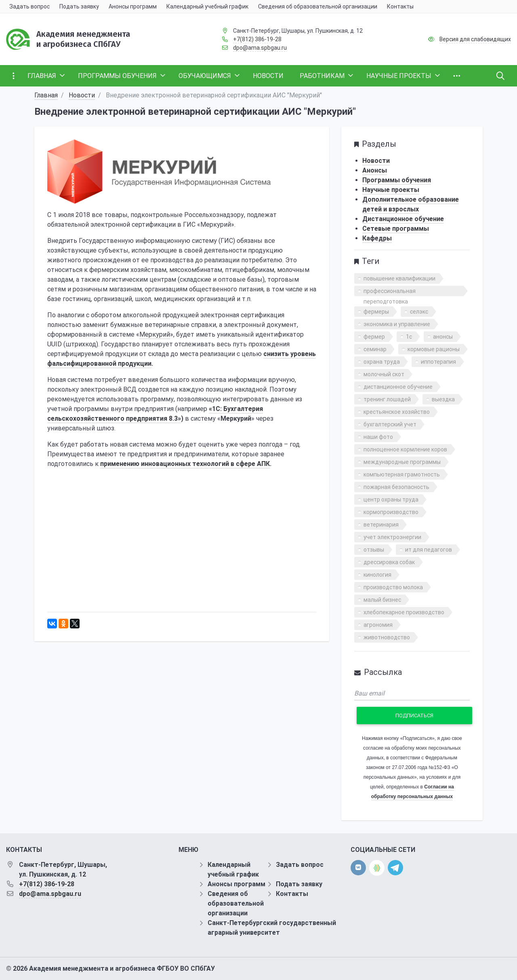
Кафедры (377, 238)
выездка (443, 399)
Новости (82, 95)
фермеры (376, 312)
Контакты (292, 894)
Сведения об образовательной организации (236, 903)
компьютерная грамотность (402, 474)
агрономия (378, 625)
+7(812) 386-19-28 (257, 39)
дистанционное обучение (398, 387)
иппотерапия (438, 362)
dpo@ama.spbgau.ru (260, 48)
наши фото (378, 437)
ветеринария (381, 525)
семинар (375, 349)
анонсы (443, 337)
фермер (374, 337)
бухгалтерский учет (390, 424)
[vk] (358, 868)
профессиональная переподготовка (390, 292)
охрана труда (382, 362)
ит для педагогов (429, 550)
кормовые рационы (434, 349)
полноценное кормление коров (405, 449)
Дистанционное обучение (403, 219)
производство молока (393, 587)
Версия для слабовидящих (475, 39)
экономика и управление (397, 324)
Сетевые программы (396, 229)
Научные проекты (391, 190)
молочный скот (384, 374)
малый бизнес (382, 600)
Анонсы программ (236, 884)
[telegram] (395, 867)
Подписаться (414, 716)
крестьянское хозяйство (397, 412)
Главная (46, 95)
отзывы (374, 550)
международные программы (402, 462)
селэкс (419, 312)
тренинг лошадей (387, 399)
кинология (377, 575)
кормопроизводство (391, 512)
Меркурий (155, 334)
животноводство (387, 637)
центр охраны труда (391, 499)
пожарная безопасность (396, 487)
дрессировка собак (389, 562)
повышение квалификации (399, 278)
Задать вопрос (300, 865)
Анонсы (375, 170)
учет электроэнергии (392, 537)
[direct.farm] (377, 868)
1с (409, 337)
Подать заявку (299, 884)
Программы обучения (397, 180)
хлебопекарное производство (404, 612)
